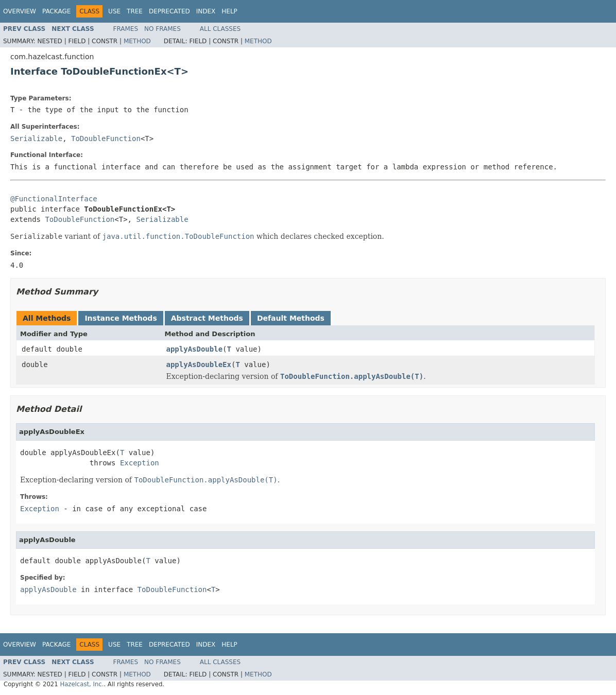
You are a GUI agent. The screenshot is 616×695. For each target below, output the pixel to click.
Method (137, 41)
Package (56, 11)
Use (114, 11)
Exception (140, 463)
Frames (126, 29)
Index (206, 11)
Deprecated (169, 11)
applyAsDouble (195, 349)
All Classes (220, 29)
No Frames (162, 29)
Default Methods (291, 318)
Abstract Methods (207, 318)
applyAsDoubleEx (199, 364)
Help (229, 11)
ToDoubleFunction (106, 138)
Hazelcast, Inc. (82, 684)
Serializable (36, 138)
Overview (20, 11)
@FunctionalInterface (54, 199)
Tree (135, 11)
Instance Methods (121, 318)
